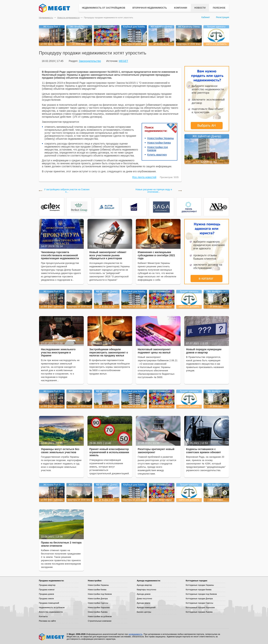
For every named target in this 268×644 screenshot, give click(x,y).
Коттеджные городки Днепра (199, 598)
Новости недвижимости (68, 18)
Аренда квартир (144, 585)
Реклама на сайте (47, 621)
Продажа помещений (49, 603)
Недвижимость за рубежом (52, 607)
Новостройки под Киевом (100, 594)
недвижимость (135, 634)
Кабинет (206, 17)
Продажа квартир (47, 585)
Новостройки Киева (159, 143)
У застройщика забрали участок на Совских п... (67, 191)
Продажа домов (46, 594)
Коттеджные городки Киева (199, 590)
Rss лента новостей (144, 177)
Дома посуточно (144, 598)
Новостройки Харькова (99, 607)
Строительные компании (100, 621)
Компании (181, 8)
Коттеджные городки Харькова (200, 607)
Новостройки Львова (98, 612)
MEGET (124, 61)
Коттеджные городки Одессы (199, 603)
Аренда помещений (146, 607)
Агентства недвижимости (51, 612)
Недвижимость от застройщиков (104, 8)
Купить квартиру (157, 155)
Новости (200, 8)
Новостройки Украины (161, 138)
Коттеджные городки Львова (199, 612)
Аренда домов (144, 594)
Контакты (43, 616)
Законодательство (90, 61)
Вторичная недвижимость (150, 8)
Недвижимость (46, 18)
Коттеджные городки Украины (200, 585)
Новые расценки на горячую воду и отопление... (154, 191)
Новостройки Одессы (98, 603)
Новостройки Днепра (98, 598)
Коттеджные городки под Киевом (201, 594)
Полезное (219, 8)
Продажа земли (46, 598)
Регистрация (223, 17)
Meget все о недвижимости (52, 637)
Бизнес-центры (144, 612)
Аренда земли (143, 603)
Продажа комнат (47, 590)
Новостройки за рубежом (100, 616)
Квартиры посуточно (146, 590)
